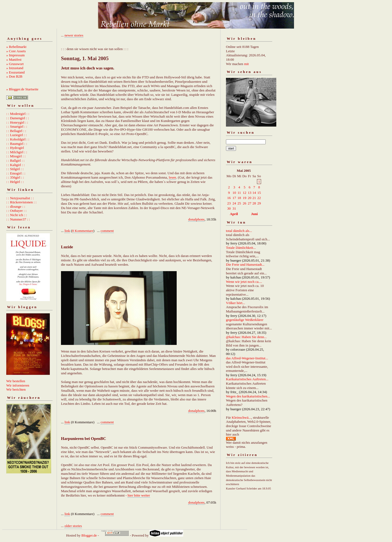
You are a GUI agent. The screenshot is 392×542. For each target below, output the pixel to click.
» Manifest (14, 59)
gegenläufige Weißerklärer (245, 320)
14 (254, 193)
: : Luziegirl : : (16, 135)
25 (239, 203)
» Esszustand (16, 72)
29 (259, 203)
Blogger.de (89, 535)
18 (239, 198)
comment (107, 231)
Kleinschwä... (241, 417)
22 (259, 198)
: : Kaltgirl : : (16, 165)
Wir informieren (18, 385)
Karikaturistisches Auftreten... (247, 379)
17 (234, 198)
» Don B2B (14, 76)
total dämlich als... (239, 231)
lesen (172, 177)
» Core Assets (16, 51)
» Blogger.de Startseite (22, 89)
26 (245, 203)
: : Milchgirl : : (17, 152)
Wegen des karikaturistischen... (248, 396)
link (67, 231)
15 (259, 193)
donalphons (196, 219)
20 (249, 198)
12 (245, 193)
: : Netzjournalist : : (20, 198)
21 (254, 198)
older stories (73, 526)
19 (245, 198)
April (234, 214)
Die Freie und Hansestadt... (245, 264)
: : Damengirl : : (18, 118)
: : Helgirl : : (15, 182)
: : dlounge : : (16, 206)
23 (229, 203)
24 (234, 203)
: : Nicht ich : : (16, 215)
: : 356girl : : (15, 177)
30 (229, 208)
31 (234, 208)
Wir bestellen (16, 381)
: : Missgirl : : (16, 156)
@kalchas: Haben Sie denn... (246, 337)
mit (246, 64)
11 (239, 193)
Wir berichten (16, 389)
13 (249, 193)
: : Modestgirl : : (18, 114)
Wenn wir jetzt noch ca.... (244, 282)
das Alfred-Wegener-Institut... (247, 358)
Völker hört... (235, 303)
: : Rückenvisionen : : (21, 202)
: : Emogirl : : (16, 173)
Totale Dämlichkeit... (241, 248)
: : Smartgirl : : (17, 126)
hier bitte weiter (139, 495)
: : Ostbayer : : (16, 211)
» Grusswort (15, 64)
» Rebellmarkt (16, 47)
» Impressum (16, 55)
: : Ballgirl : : (15, 160)
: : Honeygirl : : (17, 122)
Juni (254, 214)
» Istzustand (15, 68)
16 (229, 198)
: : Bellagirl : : (16, 131)
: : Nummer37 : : (18, 219)
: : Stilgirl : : (15, 169)
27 (249, 203)
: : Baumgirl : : (17, 144)
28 (254, 203)
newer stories (74, 35)
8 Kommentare (83, 231)
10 (234, 193)
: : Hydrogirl (15, 148)
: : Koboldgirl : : (18, 139)
